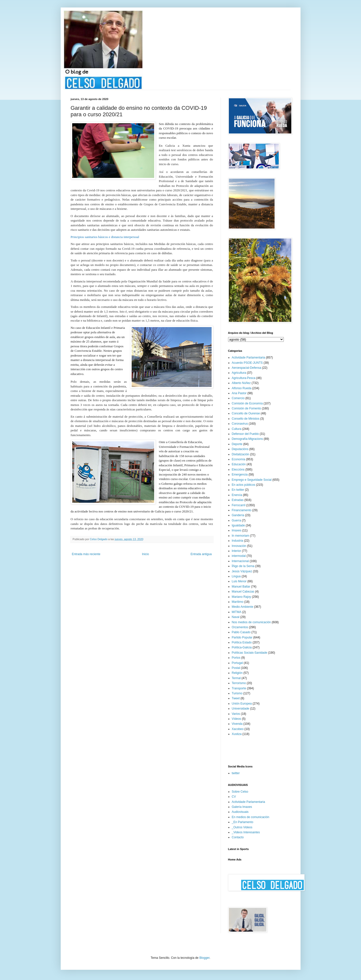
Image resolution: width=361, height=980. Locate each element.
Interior (236, 551)
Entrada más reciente (86, 554)
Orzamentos (240, 627)
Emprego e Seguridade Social (252, 480)
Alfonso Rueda (242, 388)
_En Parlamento (243, 822)
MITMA (237, 612)
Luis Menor (239, 581)
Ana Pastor (239, 393)
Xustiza (237, 734)
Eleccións (238, 470)
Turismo (237, 693)
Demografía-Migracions (247, 439)
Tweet (236, 698)
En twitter (238, 490)
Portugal (237, 663)
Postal (236, 668)
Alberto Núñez (241, 383)
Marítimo (238, 602)
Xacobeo (238, 729)
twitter (236, 773)
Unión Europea (242, 704)
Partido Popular (242, 637)
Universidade (241, 709)
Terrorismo (239, 683)
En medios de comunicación (251, 817)
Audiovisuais (240, 812)
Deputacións (240, 449)
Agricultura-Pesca (244, 378)
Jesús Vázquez (242, 571)
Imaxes (237, 530)
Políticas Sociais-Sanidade (250, 653)
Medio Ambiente (243, 607)
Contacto (238, 837)
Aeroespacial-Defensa (247, 368)
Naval (236, 617)
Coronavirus (240, 424)
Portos (236, 658)
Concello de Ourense (246, 413)
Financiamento (242, 510)
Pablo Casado (241, 632)
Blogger (204, 958)
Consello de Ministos (246, 419)
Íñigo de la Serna (243, 566)
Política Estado (242, 642)
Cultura (237, 429)
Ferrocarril (239, 505)
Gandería (238, 515)
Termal (236, 678)
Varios (236, 714)
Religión (237, 673)
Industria (238, 541)
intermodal (239, 556)
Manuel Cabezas (243, 592)
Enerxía (237, 495)
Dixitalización (241, 454)
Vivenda (237, 724)
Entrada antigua (201, 554)
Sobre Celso (240, 792)
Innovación (239, 546)
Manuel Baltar (241, 587)
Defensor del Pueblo (245, 434)
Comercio (238, 398)
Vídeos (236, 719)
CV (234, 797)
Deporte (237, 444)
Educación (239, 464)
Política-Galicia (242, 647)
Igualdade (238, 525)
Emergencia (240, 475)
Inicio (145, 554)
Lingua (236, 576)
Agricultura (239, 373)
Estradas (238, 500)
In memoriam (241, 536)
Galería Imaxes (242, 807)
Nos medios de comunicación (251, 622)
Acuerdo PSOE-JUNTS (247, 363)
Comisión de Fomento (246, 408)
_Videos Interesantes (246, 832)
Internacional (240, 561)
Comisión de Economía (247, 403)
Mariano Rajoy (241, 597)
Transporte (239, 688)
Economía (239, 459)
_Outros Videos (242, 827)
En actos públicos (244, 485)
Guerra (236, 520)
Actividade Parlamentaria (248, 358)
